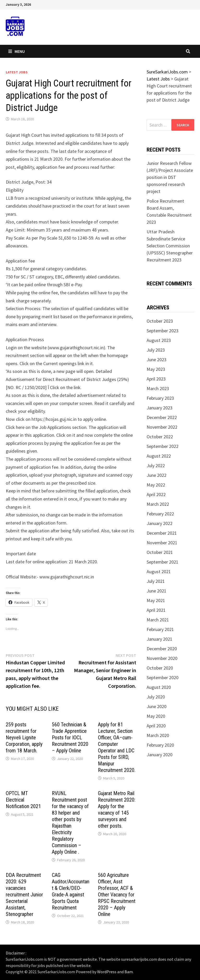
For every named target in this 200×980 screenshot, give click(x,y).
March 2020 (158, 735)
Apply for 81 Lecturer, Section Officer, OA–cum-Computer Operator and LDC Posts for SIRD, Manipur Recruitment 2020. (117, 747)
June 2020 (157, 706)
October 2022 (160, 437)
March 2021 (158, 620)
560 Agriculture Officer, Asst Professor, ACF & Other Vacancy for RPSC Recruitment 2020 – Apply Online (117, 895)
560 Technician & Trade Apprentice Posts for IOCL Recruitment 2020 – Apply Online (70, 738)
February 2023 (160, 398)
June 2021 (157, 591)
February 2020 (160, 745)
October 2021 (160, 552)
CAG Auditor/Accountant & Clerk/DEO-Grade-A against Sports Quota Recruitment (71, 891)
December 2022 (162, 417)
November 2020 (162, 658)
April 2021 (156, 610)
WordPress (107, 972)
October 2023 (160, 321)
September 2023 (162, 331)
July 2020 (156, 697)
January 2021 (160, 639)
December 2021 (162, 533)
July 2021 (156, 581)
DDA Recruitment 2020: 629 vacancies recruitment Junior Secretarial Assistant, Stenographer (24, 895)
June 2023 (157, 360)
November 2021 (162, 543)
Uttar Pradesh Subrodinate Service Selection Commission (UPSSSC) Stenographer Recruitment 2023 (170, 246)
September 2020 (162, 678)
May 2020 (156, 716)
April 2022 (156, 494)
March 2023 (158, 388)
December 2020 (162, 649)
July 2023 (156, 350)
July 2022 (156, 466)
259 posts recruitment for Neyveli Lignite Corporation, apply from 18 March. (24, 738)
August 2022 (159, 456)
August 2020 (159, 687)
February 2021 (160, 629)
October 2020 (160, 668)
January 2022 (160, 523)
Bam (129, 972)
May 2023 (156, 369)
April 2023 (156, 379)
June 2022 (157, 475)
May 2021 (156, 600)
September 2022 (162, 446)
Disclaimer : (16, 953)
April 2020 (156, 726)
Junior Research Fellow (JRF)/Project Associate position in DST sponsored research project (170, 177)
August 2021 (159, 572)
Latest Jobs (17, 72)
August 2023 (159, 340)
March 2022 (158, 504)
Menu (17, 51)
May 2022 (156, 485)
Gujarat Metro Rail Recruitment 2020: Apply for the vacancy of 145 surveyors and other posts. (117, 810)
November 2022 (162, 427)
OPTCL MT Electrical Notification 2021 (23, 800)
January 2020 (160, 755)
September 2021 (162, 562)
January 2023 (160, 408)
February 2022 (160, 514)
